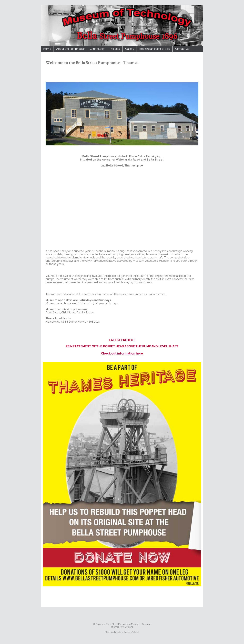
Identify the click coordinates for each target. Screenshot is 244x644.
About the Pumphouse (70, 49)
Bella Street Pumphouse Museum (123, 624)
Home (47, 49)
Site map (147, 624)
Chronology (97, 49)
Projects (115, 49)
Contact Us (182, 49)
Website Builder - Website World (122, 632)
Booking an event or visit (155, 49)
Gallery (130, 49)
